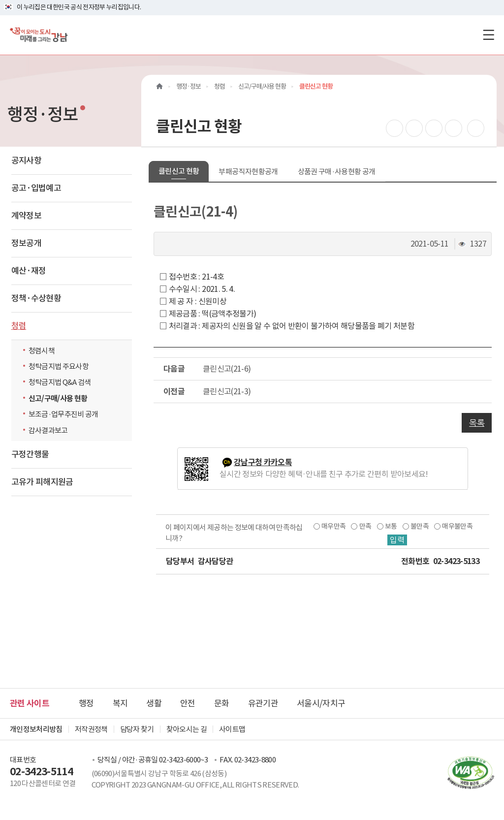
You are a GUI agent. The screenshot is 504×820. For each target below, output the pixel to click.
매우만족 (333, 526)
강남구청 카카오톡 (263, 462)
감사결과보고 (48, 430)
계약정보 (26, 216)
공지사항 (26, 160)
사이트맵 (232, 729)
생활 (154, 703)
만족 (365, 526)
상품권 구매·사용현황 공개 (337, 172)
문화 (222, 703)
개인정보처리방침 (36, 729)
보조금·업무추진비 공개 (63, 414)
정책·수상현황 (36, 298)
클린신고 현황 (179, 171)
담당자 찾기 (137, 729)
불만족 (420, 526)
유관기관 (263, 703)
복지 (120, 703)
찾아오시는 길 (187, 729)
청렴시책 (42, 351)
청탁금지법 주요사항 (59, 366)
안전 (188, 703)
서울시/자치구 (321, 703)
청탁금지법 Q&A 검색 (62, 382)
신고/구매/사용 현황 (58, 398)
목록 (477, 423)
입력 (397, 540)
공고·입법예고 (36, 188)
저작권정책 (91, 729)
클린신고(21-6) (227, 369)
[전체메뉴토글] (488, 35)
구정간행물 (30, 454)
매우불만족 (457, 526)
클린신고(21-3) (227, 391)
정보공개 (26, 243)
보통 (391, 526)
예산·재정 (29, 271)
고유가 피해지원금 (42, 482)
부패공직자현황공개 (248, 172)
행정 (86, 703)
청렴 (19, 326)
